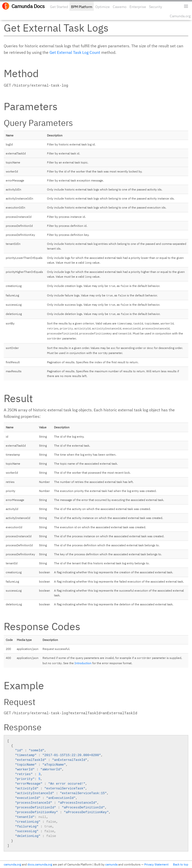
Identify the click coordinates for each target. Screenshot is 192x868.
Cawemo (120, 7)
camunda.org (12, 864)
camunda (111, 864)
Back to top (181, 864)
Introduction (83, 663)
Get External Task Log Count (75, 52)
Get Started (59, 7)
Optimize (102, 7)
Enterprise (138, 7)
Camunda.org (180, 16)
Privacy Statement (156, 864)
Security (155, 7)
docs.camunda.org (40, 864)
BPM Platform (82, 7)
